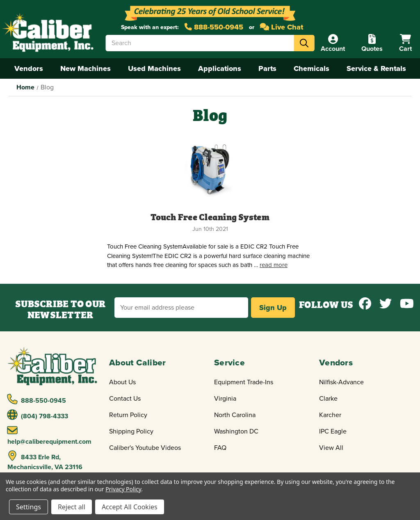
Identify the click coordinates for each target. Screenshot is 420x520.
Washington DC (236, 431)
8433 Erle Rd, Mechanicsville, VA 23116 (45, 461)
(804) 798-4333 (38, 415)
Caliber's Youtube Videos (145, 448)
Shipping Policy (131, 431)
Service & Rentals (376, 68)
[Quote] (372, 43)
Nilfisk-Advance (341, 382)
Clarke (328, 399)
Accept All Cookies (130, 507)
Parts (267, 68)
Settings (29, 507)
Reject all (72, 507)
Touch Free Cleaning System (210, 216)
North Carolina (235, 415)
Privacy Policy (123, 489)
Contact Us (125, 399)
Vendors (29, 68)
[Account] (333, 43)
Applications (220, 68)
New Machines (86, 68)
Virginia (225, 399)
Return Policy (128, 415)
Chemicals (312, 68)
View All (331, 448)
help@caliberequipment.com (49, 436)
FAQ (220, 448)
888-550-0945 (214, 27)
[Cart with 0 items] (405, 43)
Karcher (330, 415)
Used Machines (154, 68)
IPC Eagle (333, 431)
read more (274, 265)
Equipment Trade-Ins (244, 382)
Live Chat (282, 27)
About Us (122, 382)
